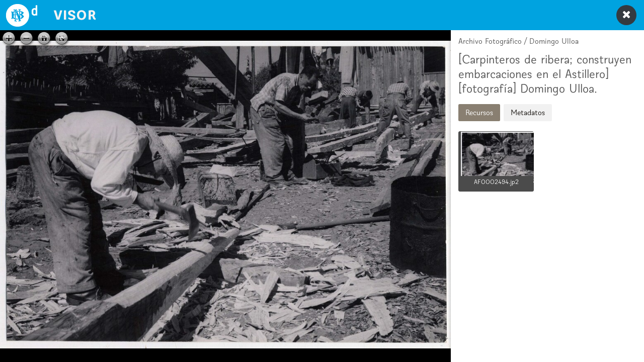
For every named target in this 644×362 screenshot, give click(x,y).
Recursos (479, 112)
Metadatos (528, 112)
